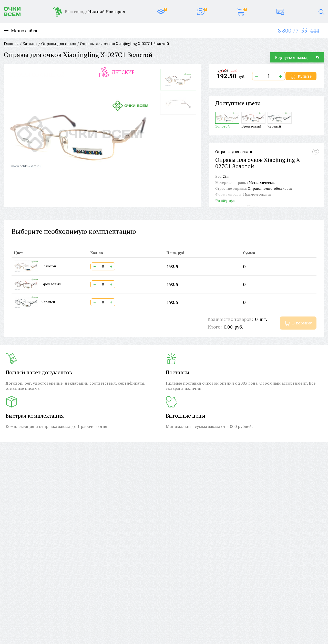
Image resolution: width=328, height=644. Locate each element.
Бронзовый (253, 120)
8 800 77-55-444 (298, 30)
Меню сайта (20, 31)
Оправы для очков (234, 152)
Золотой (227, 120)
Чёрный (280, 120)
